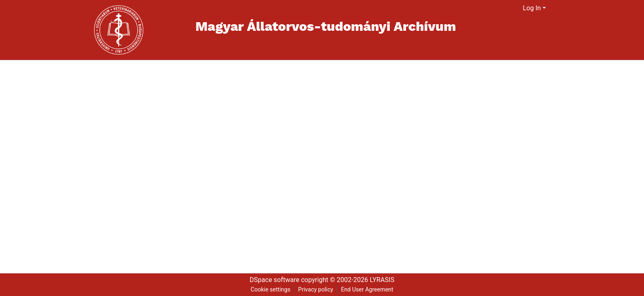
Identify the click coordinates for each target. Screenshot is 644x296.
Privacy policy (316, 289)
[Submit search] (507, 8)
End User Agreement (367, 289)
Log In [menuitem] (532, 8)
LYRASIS (382, 280)
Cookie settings (270, 289)
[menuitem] (517, 8)
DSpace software (275, 280)
